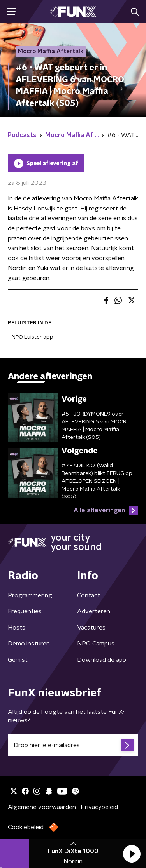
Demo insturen (29, 644)
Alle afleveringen (106, 511)
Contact (89, 595)
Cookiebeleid (26, 827)
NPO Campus (96, 644)
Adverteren (94, 611)
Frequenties (25, 611)
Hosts (17, 628)
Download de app (102, 660)
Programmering (30, 595)
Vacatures (91, 628)
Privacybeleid (99, 807)
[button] (132, 854)
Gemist (18, 660)
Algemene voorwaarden (42, 807)
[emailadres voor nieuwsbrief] (73, 745)
